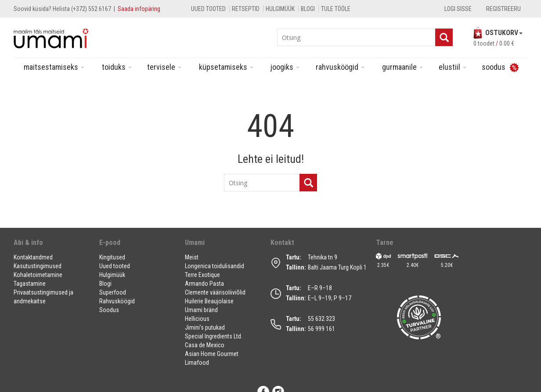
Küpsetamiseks (226, 67)
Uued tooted (208, 9)
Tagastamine (30, 284)
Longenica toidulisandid (215, 266)
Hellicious (197, 319)
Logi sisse (458, 9)
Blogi (308, 9)
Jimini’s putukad (205, 327)
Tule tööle (336, 9)
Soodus (109, 310)
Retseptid (246, 9)
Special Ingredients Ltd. (214, 336)
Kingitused (112, 257)
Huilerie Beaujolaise (209, 301)
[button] (51, 246)
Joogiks (285, 67)
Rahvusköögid (340, 67)
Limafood (197, 363)
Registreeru (503, 9)
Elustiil (453, 67)
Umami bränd (201, 310)
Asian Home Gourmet (212, 354)
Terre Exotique (202, 275)
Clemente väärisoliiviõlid (215, 292)
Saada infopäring (139, 9)
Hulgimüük (280, 9)
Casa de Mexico (205, 345)
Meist (192, 257)
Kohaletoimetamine (38, 275)
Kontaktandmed (33, 257)
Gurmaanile (402, 67)
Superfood (113, 292)
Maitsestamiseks (54, 67)
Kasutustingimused (38, 266)
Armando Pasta (204, 284)
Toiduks (117, 67)
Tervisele (164, 67)
